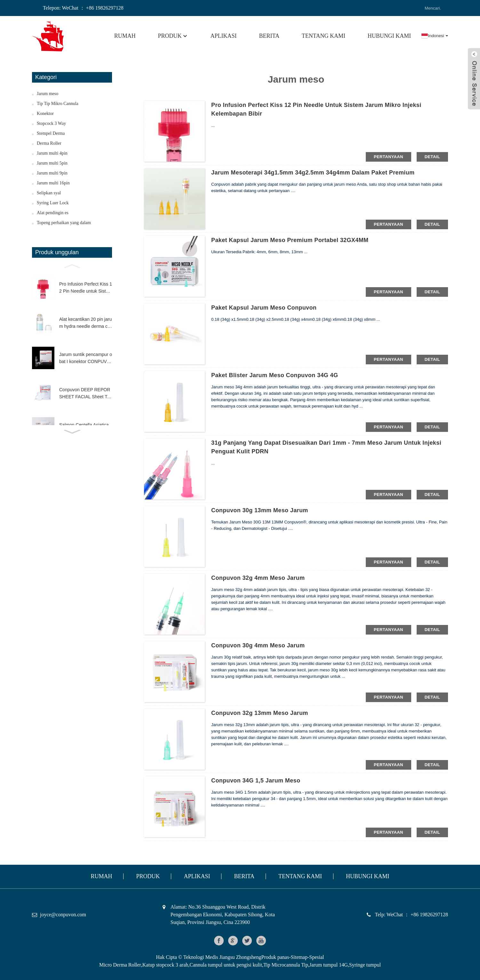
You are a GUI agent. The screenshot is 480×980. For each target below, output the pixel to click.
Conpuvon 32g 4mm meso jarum (258, 578)
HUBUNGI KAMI (389, 36)
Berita (269, 36)
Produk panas (275, 957)
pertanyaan (388, 157)
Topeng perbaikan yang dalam (64, 223)
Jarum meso (48, 94)
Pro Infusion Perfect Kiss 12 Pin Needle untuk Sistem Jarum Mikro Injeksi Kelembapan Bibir (86, 288)
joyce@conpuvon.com (63, 915)
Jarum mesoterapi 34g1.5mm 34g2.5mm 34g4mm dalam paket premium (313, 173)
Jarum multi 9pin (52, 173)
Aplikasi (224, 36)
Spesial (316, 957)
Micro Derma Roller (120, 965)
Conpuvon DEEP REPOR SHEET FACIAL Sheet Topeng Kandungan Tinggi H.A (86, 394)
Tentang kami (324, 36)
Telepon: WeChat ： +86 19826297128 (83, 8)
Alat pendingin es (53, 213)
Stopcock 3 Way (51, 123)
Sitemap (299, 957)
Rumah (125, 36)
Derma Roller (49, 143)
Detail (432, 157)
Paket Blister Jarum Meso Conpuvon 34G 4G (275, 375)
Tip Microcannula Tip (286, 965)
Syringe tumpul (365, 965)
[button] (72, 265)
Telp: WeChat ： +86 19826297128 (411, 915)
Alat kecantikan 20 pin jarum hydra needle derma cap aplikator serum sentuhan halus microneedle (85, 323)
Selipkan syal (49, 193)
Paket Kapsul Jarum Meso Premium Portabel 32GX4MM (290, 240)
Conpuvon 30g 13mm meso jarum (260, 510)
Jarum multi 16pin (53, 183)
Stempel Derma (51, 133)
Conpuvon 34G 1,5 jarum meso (256, 781)
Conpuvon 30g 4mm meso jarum (258, 645)
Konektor (45, 113)
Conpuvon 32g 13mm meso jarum (260, 713)
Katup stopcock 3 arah (165, 965)
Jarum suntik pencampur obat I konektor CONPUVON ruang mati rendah (86, 359)
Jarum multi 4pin (52, 153)
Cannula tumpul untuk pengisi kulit (226, 965)
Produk (173, 36)
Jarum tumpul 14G (329, 965)
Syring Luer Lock (53, 203)
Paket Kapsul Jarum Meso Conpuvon (264, 308)
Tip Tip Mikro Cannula (58, 104)
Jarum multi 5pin (52, 163)
